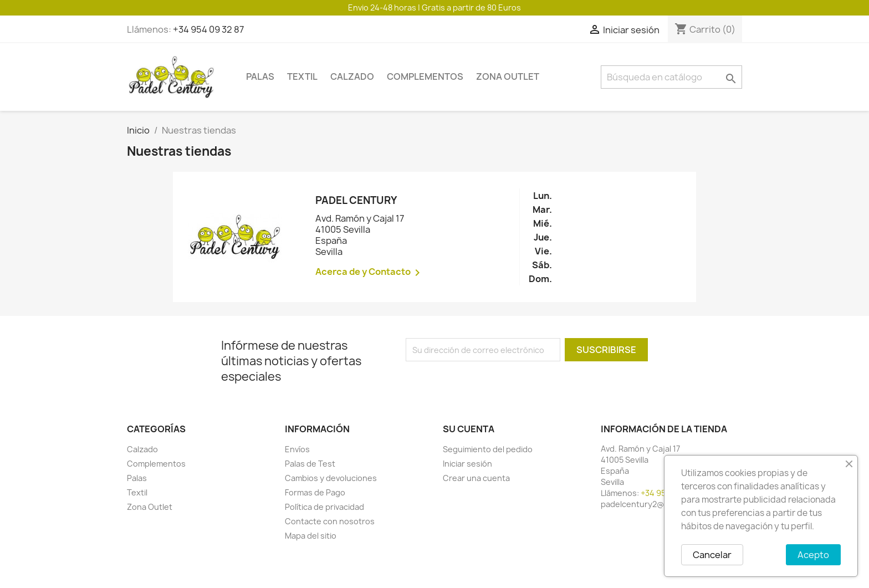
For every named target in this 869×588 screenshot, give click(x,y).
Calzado (352, 76)
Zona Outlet (508, 76)
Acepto (813, 555)
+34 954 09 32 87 (208, 29)
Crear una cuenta (476, 478)
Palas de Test (310, 464)
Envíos (297, 449)
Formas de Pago (315, 492)
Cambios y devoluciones (331, 478)
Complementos (425, 76)
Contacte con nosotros (330, 521)
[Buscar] (671, 77)
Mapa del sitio (311, 536)
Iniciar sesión (467, 464)
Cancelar (712, 555)
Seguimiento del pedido (488, 449)
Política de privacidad (324, 507)
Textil (302, 76)
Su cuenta (469, 429)
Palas (260, 76)
